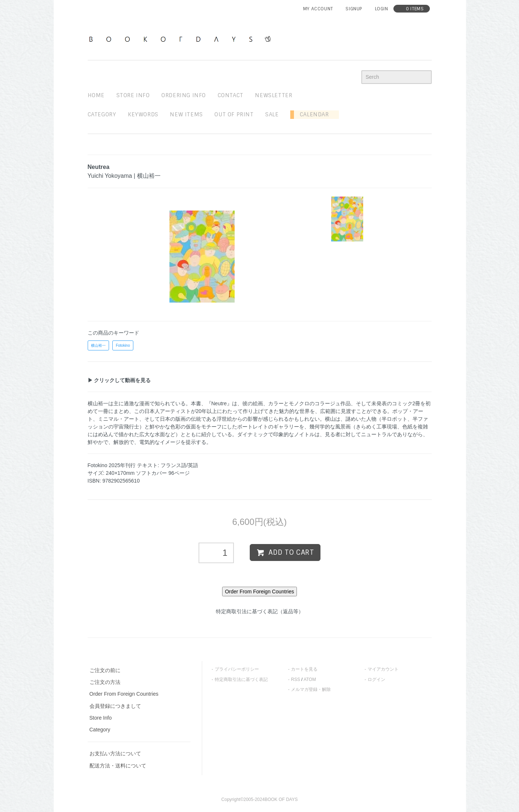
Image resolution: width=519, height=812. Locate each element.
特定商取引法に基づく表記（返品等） (260, 611)
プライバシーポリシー (237, 669)
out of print (234, 114)
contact (231, 95)
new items (186, 114)
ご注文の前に (105, 670)
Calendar (311, 114)
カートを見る (304, 669)
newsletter (273, 95)
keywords (143, 114)
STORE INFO (133, 95)
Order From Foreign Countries (124, 694)
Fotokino (123, 345)
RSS (296, 679)
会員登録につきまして (115, 706)
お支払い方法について (115, 753)
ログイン (376, 679)
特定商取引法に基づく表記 (241, 679)
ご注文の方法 (105, 682)
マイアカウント (383, 669)
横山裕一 (98, 345)
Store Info (101, 718)
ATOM (310, 679)
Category (102, 114)
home (96, 95)
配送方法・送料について (118, 766)
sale (272, 114)
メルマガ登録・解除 (311, 689)
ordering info (184, 95)
